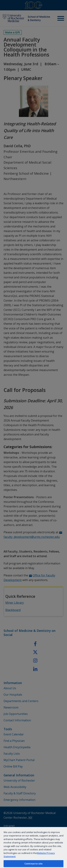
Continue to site (33, 864)
